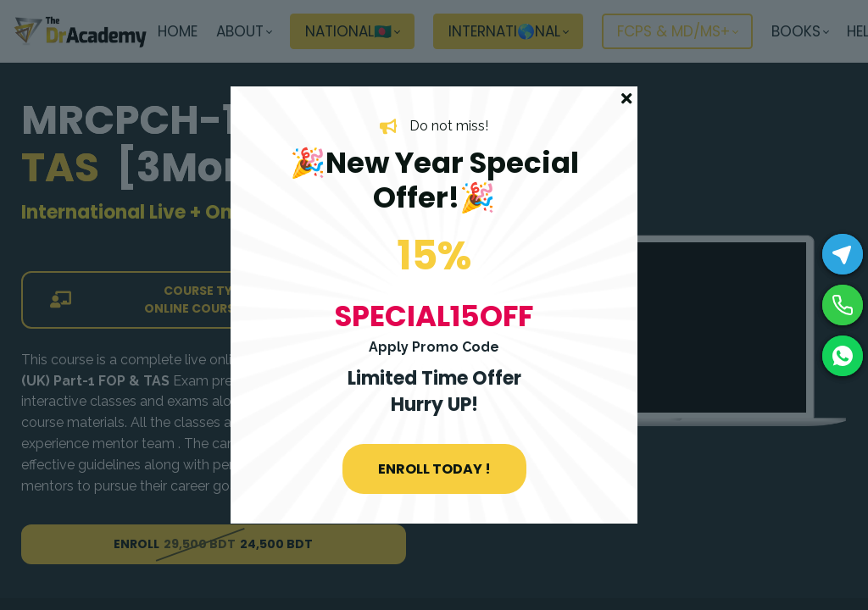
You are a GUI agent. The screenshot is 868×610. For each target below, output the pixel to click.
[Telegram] (843, 254)
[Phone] (843, 305)
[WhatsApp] (843, 356)
